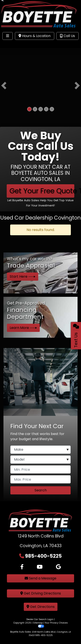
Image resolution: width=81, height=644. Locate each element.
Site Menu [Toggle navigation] (17, 45)
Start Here (23, 276)
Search (41, 490)
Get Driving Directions (41, 593)
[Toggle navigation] (8, 36)
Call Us (67, 36)
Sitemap (38, 623)
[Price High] (40, 479)
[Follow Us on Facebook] (22, 567)
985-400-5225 (43, 556)
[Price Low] (40, 469)
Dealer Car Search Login (40, 619)
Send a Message (40, 578)
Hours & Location (35, 36)
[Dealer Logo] (40, 15)
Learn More (23, 328)
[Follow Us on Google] (58, 567)
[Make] (40, 450)
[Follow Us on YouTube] (40, 567)
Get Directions (41, 607)
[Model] (40, 460)
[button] (4, 86)
